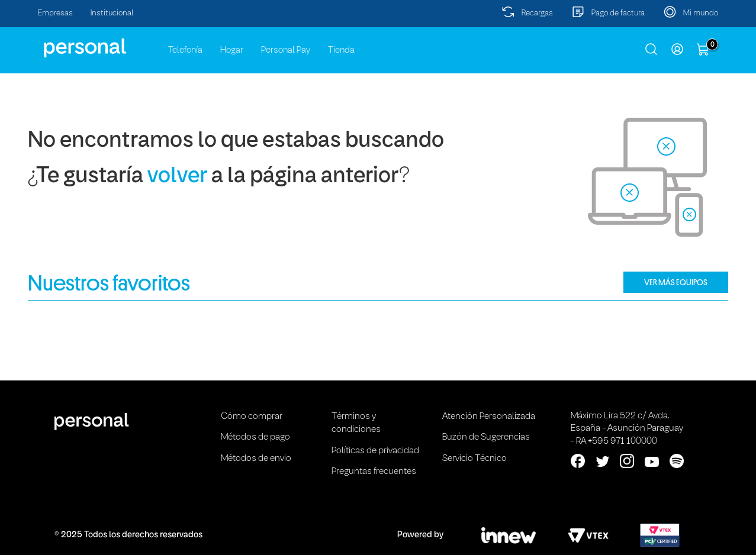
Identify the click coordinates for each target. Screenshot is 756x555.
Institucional (112, 13)
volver (177, 177)
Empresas (55, 13)
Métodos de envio (256, 459)
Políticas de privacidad (375, 451)
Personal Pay (286, 50)
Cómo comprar (252, 417)
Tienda (341, 50)
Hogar (232, 50)
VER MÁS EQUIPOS (676, 282)
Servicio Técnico (474, 459)
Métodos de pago (255, 437)
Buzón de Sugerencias (486, 437)
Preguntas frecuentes (374, 472)
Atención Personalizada (489, 417)
